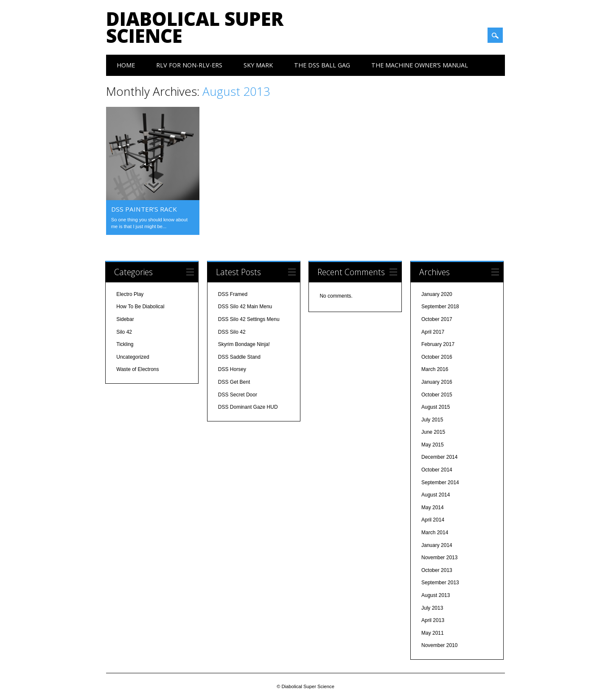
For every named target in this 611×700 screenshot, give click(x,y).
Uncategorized (133, 357)
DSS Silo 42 (232, 332)
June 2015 (433, 432)
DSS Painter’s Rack (144, 209)
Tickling (125, 344)
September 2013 (440, 583)
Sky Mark (258, 65)
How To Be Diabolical (140, 307)
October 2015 (437, 395)
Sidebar (125, 319)
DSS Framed (233, 294)
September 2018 (440, 307)
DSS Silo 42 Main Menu (245, 307)
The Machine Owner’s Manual (420, 65)
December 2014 (439, 457)
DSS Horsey (232, 369)
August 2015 (436, 407)
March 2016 (435, 369)
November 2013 (439, 558)
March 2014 (435, 533)
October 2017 (437, 319)
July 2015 (432, 420)
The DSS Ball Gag (322, 65)
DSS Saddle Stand (239, 357)
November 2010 (439, 645)
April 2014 (433, 520)
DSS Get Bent (234, 382)
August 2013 (436, 595)
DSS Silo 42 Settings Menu (249, 319)
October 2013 (437, 570)
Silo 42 (124, 332)
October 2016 (437, 357)
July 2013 (432, 608)
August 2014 (436, 495)
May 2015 (433, 445)
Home (126, 65)
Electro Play (130, 294)
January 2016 (437, 382)
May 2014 (433, 508)
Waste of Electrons (137, 369)
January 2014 (437, 545)
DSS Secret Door (238, 395)
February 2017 (438, 344)
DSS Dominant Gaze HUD (248, 407)
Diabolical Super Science (195, 27)
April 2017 (433, 332)
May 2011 (433, 633)
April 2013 (433, 620)
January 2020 (437, 294)
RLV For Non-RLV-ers (189, 65)
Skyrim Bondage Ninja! (244, 344)
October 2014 (437, 470)
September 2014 (440, 482)
